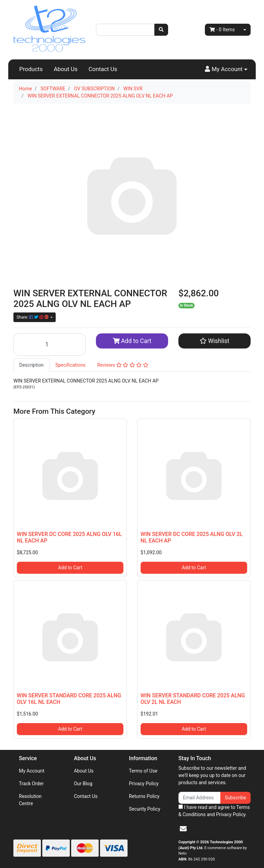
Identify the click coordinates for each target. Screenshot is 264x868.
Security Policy (145, 809)
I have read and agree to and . (214, 811)
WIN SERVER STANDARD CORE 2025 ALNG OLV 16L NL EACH (69, 699)
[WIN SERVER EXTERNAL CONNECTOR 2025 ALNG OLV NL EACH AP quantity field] (49, 345)
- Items (222, 30)
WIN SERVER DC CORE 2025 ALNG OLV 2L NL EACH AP (192, 537)
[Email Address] (200, 798)
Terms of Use (143, 771)
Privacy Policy (144, 784)
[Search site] (161, 30)
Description (31, 365)
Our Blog (83, 784)
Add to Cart (132, 341)
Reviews (123, 365)
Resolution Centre (30, 800)
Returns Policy (144, 796)
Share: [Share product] (33, 317)
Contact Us (103, 69)
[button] (226, 69)
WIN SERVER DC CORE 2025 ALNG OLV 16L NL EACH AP (69, 537)
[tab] (31, 365)
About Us (65, 69)
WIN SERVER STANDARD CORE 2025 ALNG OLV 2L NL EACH (193, 699)
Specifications (70, 365)
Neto (183, 853)
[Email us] (183, 829)
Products (31, 69)
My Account (32, 771)
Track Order (31, 784)
